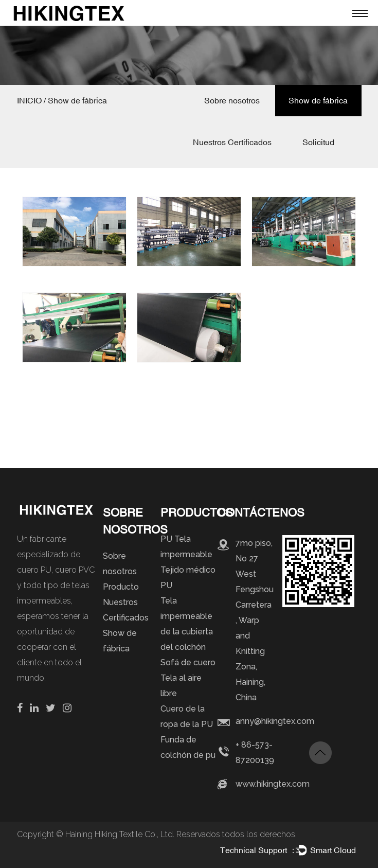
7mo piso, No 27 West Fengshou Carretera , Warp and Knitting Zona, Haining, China (255, 620)
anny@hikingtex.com (275, 721)
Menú (357, 13)
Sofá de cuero (188, 662)
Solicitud (318, 142)
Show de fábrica (318, 100)
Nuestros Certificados (232, 142)
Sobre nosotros (232, 100)
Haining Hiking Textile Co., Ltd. (121, 834)
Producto (121, 587)
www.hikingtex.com (273, 784)
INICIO (29, 100)
